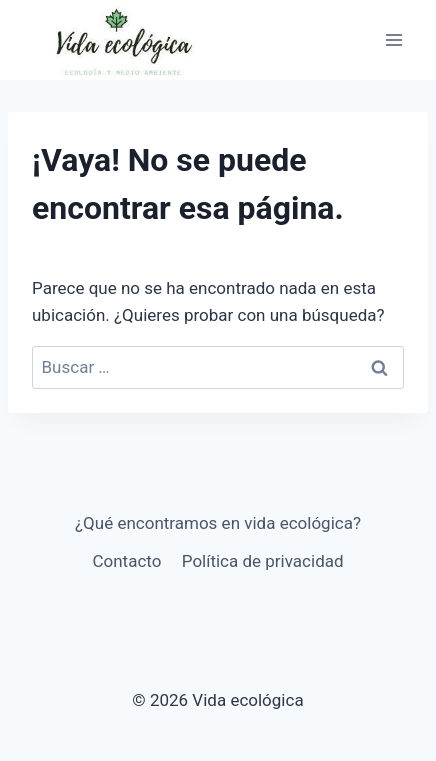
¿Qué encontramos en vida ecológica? (218, 523)
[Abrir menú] (393, 39)
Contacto (126, 561)
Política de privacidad (263, 561)
